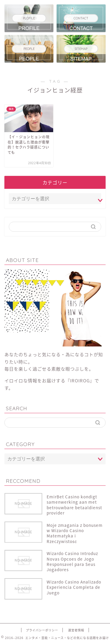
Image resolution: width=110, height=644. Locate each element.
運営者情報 (76, 630)
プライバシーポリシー (42, 630)
